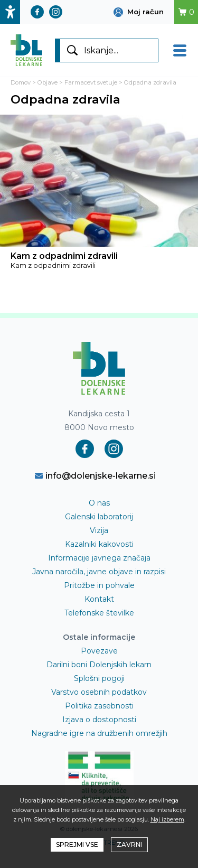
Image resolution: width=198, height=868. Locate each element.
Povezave (99, 651)
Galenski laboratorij (99, 517)
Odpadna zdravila (150, 82)
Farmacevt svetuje (91, 82)
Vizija (99, 530)
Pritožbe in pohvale (99, 585)
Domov (21, 82)
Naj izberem (167, 819)
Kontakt (99, 599)
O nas (99, 503)
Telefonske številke (99, 613)
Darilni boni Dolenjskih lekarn (99, 665)
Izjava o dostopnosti (99, 720)
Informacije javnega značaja (99, 558)
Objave (48, 82)
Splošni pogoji (99, 678)
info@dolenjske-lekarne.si (95, 475)
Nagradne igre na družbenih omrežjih (99, 733)
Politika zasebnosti (99, 706)
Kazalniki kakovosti (99, 544)
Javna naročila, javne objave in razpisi (99, 572)
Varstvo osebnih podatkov (99, 692)
